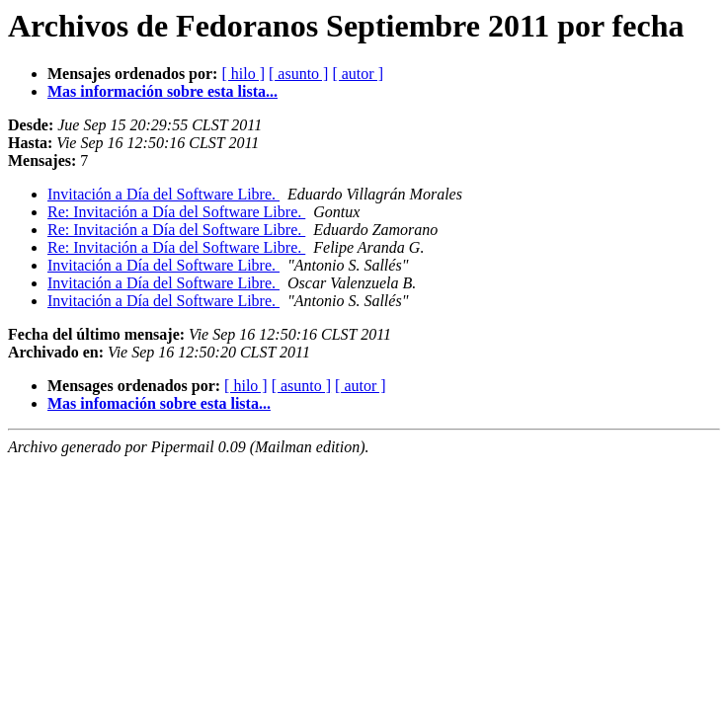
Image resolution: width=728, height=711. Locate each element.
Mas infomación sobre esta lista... (159, 403)
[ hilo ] (243, 74)
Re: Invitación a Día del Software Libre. (176, 212)
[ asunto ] (298, 74)
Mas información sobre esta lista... (162, 91)
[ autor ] (358, 74)
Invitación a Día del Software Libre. (163, 194)
